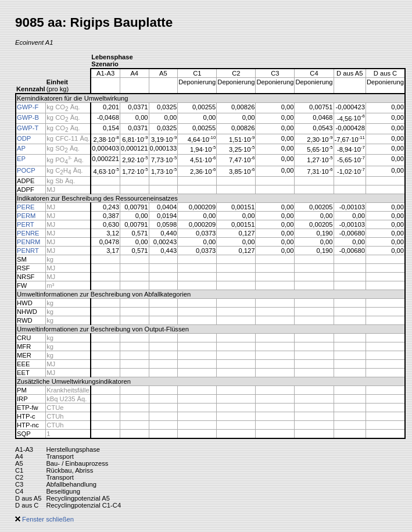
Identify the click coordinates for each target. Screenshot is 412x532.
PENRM (28, 242)
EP (21, 159)
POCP (26, 170)
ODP (24, 138)
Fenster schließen (44, 519)
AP (21, 148)
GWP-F (28, 107)
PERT (26, 224)
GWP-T (28, 128)
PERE (26, 207)
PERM (26, 216)
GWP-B (28, 117)
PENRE (28, 233)
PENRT (28, 251)
